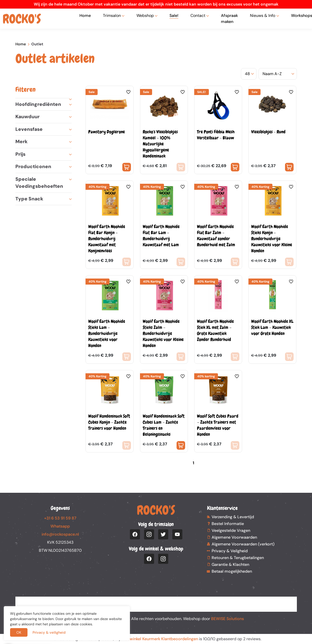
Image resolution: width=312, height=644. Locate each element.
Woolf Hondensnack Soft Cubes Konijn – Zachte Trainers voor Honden (109, 422)
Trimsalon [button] (112, 16)
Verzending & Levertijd (233, 517)
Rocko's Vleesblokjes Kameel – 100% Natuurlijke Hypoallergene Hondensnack (160, 144)
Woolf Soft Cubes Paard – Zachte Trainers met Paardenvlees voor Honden (218, 425)
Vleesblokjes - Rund (268, 132)
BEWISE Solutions (228, 619)
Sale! (174, 16)
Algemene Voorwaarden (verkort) (243, 544)
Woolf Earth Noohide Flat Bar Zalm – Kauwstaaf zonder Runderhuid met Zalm (216, 236)
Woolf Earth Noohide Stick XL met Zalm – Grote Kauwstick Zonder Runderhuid (215, 330)
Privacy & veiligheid (49, 632)
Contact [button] (198, 16)
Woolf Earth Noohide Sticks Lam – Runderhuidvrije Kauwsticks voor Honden (107, 333)
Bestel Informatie (228, 524)
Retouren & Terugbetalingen (238, 558)
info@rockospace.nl (60, 534)
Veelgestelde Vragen (231, 530)
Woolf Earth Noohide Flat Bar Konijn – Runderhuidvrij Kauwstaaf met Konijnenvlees (107, 239)
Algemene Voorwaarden (234, 537)
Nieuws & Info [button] (263, 16)
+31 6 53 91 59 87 (60, 518)
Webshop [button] (145, 16)
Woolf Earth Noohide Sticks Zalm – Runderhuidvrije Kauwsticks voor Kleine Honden (163, 333)
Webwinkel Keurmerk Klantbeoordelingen (160, 639)
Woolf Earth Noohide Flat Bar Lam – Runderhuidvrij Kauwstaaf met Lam (161, 236)
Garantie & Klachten (230, 564)
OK (19, 632)
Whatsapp (60, 526)
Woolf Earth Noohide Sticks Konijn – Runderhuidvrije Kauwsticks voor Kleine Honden (272, 239)
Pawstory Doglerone (107, 132)
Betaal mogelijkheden (232, 571)
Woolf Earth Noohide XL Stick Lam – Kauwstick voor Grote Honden (272, 327)
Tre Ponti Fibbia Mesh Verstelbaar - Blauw (216, 135)
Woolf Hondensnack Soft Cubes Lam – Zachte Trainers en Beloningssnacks (164, 425)
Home (85, 16)
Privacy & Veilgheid (230, 551)
